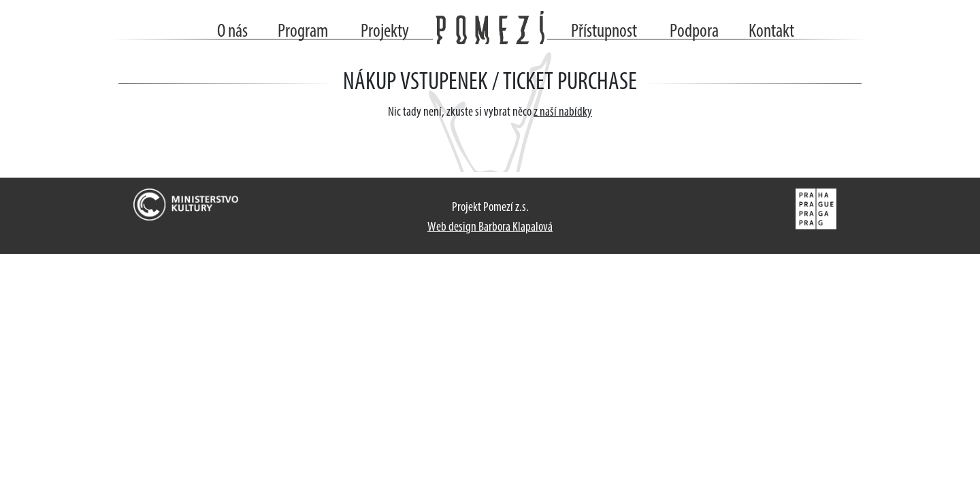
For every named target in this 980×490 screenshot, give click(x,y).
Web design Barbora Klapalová (490, 228)
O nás (232, 32)
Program (303, 32)
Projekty (385, 32)
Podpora (694, 32)
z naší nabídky (563, 113)
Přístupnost (604, 32)
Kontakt (771, 32)
